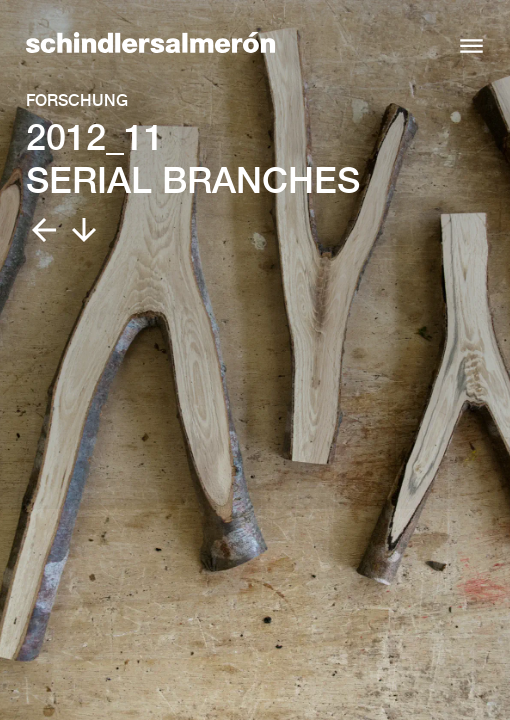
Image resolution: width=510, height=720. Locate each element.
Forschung (77, 100)
